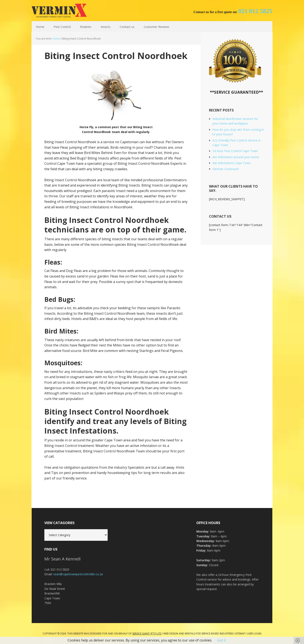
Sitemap (240, 634)
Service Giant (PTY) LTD (147, 634)
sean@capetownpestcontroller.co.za (78, 574)
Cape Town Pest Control (59, 11)
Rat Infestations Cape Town (231, 163)
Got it (222, 640)
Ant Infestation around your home (236, 157)
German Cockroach (226, 169)
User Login (254, 634)
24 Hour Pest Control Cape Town (235, 151)
